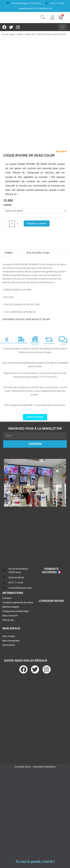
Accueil (5, 34)
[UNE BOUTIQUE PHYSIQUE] (35, 339)
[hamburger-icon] (62, 27)
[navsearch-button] (43, 18)
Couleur (8, 205)
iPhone (20, 34)
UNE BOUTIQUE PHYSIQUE (35, 343)
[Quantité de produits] (12, 224)
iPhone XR (30, 34)
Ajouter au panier (37, 223)
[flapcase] (35, 534)
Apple (13, 34)
